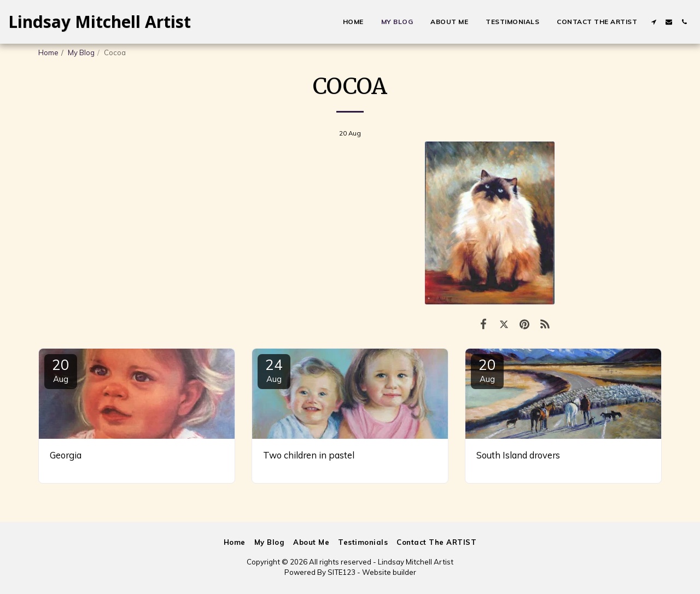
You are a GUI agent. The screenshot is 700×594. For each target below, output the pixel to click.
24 (274, 370)
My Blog (81, 52)
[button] (654, 22)
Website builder (389, 572)
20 (61, 370)
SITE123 (342, 572)
